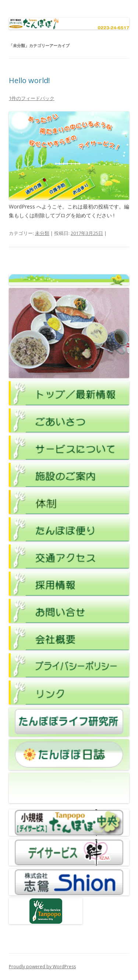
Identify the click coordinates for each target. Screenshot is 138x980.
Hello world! (29, 80)
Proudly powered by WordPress (42, 967)
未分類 (42, 233)
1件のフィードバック (32, 98)
